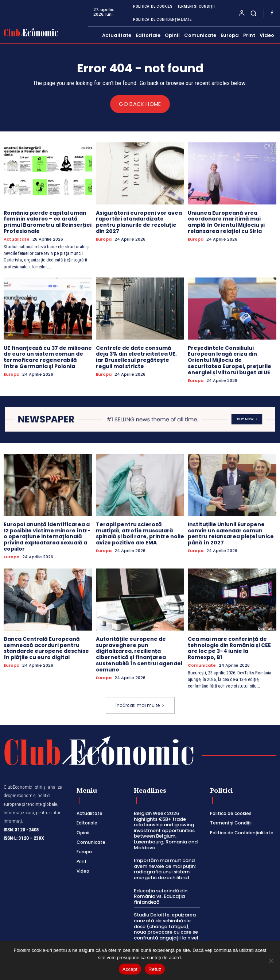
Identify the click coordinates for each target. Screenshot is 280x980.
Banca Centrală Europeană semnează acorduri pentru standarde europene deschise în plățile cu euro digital (46, 648)
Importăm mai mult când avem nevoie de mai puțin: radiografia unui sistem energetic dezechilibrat (165, 869)
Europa (104, 239)
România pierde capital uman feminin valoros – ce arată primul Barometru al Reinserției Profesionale (48, 222)
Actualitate (17, 239)
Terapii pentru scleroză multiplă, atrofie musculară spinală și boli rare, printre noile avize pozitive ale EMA (140, 533)
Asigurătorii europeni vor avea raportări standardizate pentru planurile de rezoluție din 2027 (139, 222)
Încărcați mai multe (140, 705)
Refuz (155, 969)
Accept (130, 969)
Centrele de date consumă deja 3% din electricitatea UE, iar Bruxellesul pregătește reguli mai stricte (136, 357)
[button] (254, 13)
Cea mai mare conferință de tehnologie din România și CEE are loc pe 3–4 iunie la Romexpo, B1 (229, 648)
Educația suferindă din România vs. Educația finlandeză (161, 896)
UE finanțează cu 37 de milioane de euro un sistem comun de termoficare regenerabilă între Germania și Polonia (48, 357)
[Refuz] (271, 961)
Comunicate (202, 665)
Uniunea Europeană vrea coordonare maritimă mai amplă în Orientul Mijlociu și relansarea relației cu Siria (226, 222)
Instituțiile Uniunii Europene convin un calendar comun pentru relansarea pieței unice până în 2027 (231, 533)
